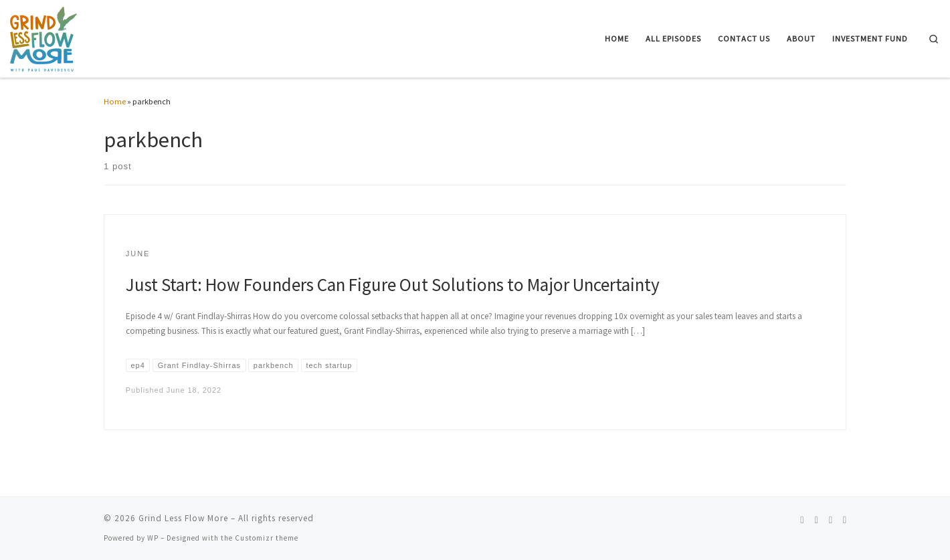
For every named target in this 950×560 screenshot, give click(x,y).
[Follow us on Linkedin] (831, 521)
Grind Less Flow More (183, 518)
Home (115, 101)
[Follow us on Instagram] (816, 521)
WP (153, 538)
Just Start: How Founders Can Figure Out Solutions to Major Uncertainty (393, 284)
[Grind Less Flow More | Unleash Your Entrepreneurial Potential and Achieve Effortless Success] (43, 37)
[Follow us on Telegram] (845, 521)
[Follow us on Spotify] (802, 521)
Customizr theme (267, 538)
